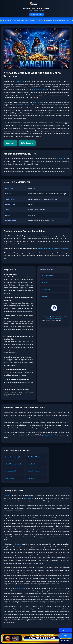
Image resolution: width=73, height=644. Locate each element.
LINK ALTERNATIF (66, 641)
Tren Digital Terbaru (35, 457)
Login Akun (10, 143)
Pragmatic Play (42, 248)
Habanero (57, 248)
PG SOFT (45, 283)
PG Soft (50, 248)
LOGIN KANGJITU (36, 15)
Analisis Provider (34, 471)
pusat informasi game (38, 90)
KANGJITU (21, 81)
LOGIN (66, 636)
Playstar (66, 248)
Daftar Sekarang (27, 143)
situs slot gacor (20, 588)
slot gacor (18, 544)
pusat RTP (62, 159)
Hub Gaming (58, 318)
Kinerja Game (10, 478)
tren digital (28, 498)
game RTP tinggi (38, 102)
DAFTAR (66, 630)
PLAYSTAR (45, 296)
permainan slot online (23, 105)
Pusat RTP (51, 318)
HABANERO (46, 289)
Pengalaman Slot (11, 471)
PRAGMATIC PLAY (48, 276)
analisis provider (48, 435)
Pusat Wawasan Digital (13, 457)
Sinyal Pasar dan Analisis (14, 464)
